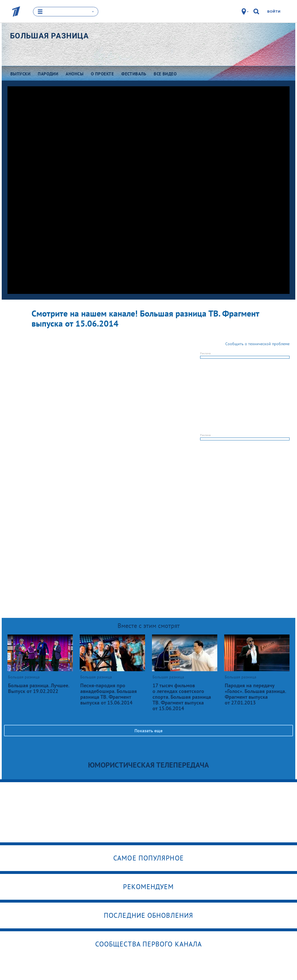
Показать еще (148, 731)
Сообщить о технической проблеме (257, 344)
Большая (50, 36)
